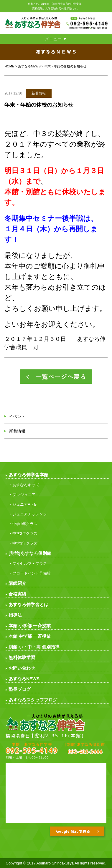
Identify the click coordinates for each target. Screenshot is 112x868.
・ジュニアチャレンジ (28, 514)
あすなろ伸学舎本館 (28, 475)
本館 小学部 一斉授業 (30, 626)
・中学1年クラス (23, 524)
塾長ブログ (20, 689)
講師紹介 (17, 583)
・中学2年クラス (23, 533)
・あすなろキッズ (24, 485)
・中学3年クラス (23, 543)
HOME (9, 66)
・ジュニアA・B (23, 504)
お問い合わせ (22, 668)
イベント (17, 416)
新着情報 (17, 431)
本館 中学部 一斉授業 (30, 636)
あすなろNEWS (29, 66)
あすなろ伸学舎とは (28, 604)
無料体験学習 (22, 657)
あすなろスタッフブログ (33, 700)
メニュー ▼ (56, 39)
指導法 (15, 615)
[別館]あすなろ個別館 (30, 553)
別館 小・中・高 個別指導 (34, 647)
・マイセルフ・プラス (28, 564)
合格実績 (17, 594)
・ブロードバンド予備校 (30, 573)
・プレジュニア (22, 495)
